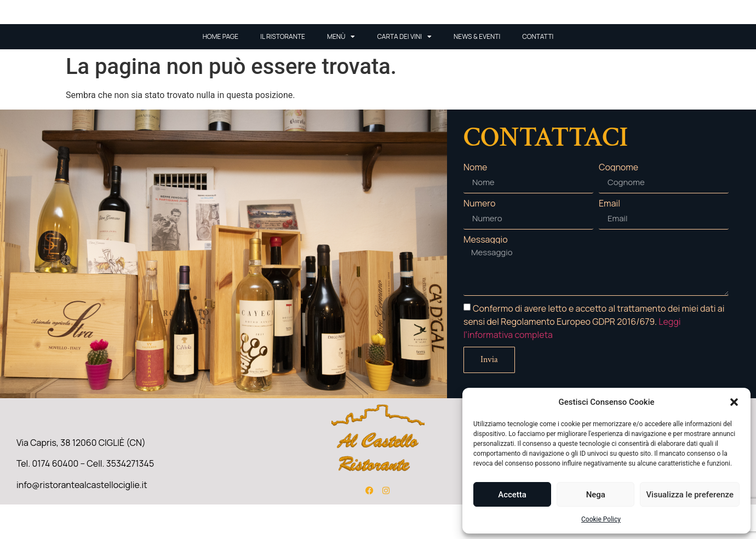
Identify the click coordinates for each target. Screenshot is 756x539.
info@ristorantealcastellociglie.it (82, 519)
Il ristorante (283, 71)
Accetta (512, 495)
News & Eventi (477, 71)
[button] (734, 402)
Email (609, 238)
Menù (341, 71)
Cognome (618, 202)
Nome (475, 202)
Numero (479, 238)
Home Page (221, 71)
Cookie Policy (601, 519)
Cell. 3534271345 (120, 498)
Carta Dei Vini (404, 71)
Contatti (538, 71)
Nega (596, 495)
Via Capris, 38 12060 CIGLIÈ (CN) (81, 477)
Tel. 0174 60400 (47, 498)
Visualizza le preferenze (690, 495)
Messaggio (486, 274)
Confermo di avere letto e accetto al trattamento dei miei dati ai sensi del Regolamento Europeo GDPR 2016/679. (594, 356)
